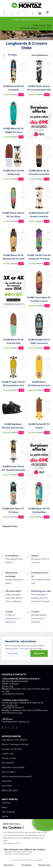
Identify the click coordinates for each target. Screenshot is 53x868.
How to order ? (9, 772)
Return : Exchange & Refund (15, 744)
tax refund (7, 786)
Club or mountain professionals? (17, 777)
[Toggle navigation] (5, 13)
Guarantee (7, 781)
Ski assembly (8, 763)
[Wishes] (26, 13)
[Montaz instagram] (6, 727)
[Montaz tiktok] (2, 727)
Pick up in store (9, 758)
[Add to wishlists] (23, 64)
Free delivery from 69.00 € (14, 740)
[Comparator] (33, 13)
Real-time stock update (13, 767)
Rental (5, 816)
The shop (6, 803)
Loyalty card (8, 754)
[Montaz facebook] (10, 727)
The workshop (8, 812)
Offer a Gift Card (9, 790)
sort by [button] (40, 55)
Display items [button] (10, 526)
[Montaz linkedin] (17, 727)
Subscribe (39, 653)
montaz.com (12, 705)
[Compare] (23, 71)
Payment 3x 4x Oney (12, 749)
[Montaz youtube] (13, 727)
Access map (8, 686)
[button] (12, 13)
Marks (5, 807)
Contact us (24, 722)
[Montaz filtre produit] (4, 55)
